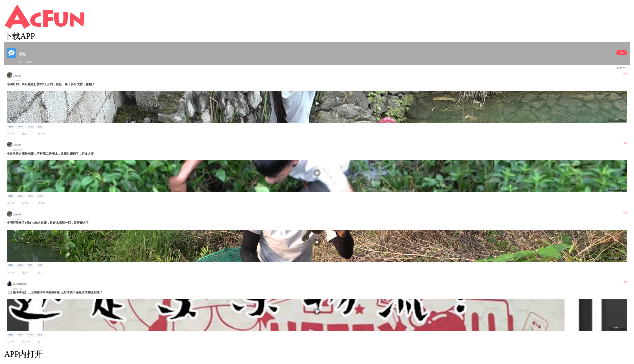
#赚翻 (11, 127)
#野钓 (20, 127)
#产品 (30, 335)
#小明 (30, 127)
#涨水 (30, 196)
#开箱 (40, 335)
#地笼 (20, 196)
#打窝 (40, 127)
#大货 (40, 196)
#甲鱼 (30, 265)
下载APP (19, 36)
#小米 (20, 335)
